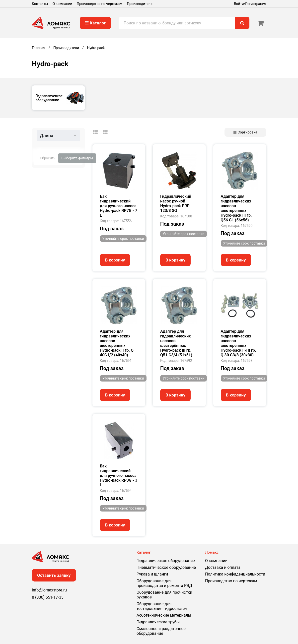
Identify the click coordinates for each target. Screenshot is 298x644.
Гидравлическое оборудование (166, 561)
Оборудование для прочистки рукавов (164, 595)
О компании (62, 4)
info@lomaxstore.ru (49, 590)
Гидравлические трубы (158, 622)
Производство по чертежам (100, 4)
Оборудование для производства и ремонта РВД (164, 583)
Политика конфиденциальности (235, 574)
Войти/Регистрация (250, 4)
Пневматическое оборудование (166, 567)
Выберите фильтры (77, 158)
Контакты (40, 4)
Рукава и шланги (152, 574)
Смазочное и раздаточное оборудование (161, 631)
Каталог (95, 23)
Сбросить (48, 158)
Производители (140, 4)
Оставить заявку (54, 575)
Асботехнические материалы (164, 615)
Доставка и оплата (223, 567)
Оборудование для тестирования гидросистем (162, 606)
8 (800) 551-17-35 (48, 597)
